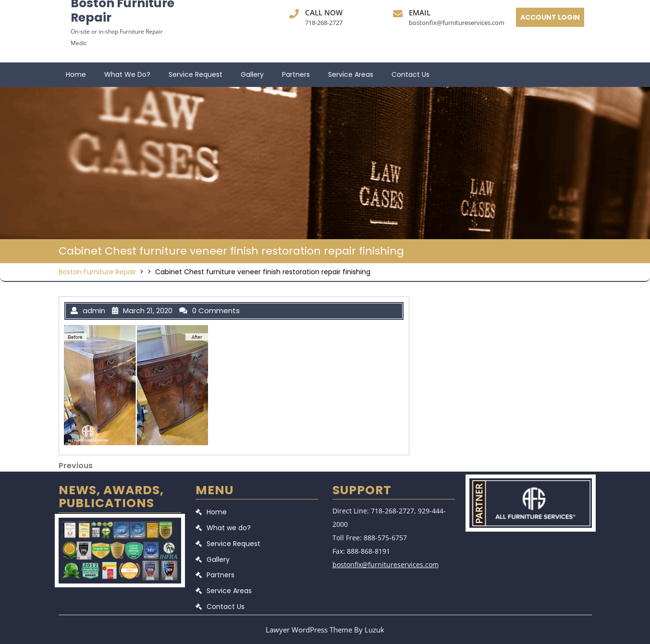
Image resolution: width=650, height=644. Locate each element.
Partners (296, 74)
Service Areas (351, 74)
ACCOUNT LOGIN (550, 17)
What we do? (127, 74)
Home (76, 74)
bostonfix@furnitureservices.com (457, 23)
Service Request (196, 74)
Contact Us (411, 74)
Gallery (252, 74)
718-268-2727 (324, 23)
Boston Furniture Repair (97, 272)
